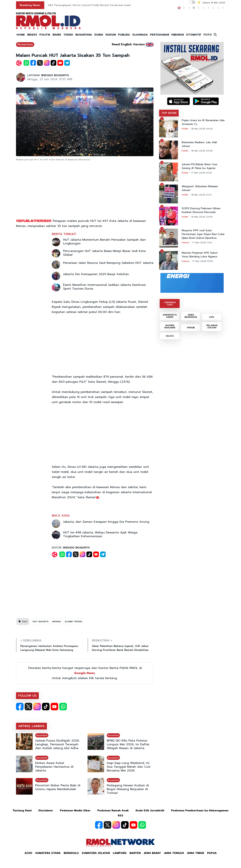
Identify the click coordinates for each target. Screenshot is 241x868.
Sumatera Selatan (96, 853)
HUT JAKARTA (41, 622)
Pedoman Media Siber (75, 811)
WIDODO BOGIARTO (55, 75)
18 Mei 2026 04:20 (202, 129)
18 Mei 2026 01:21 (201, 195)
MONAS (57, 622)
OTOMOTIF (194, 35)
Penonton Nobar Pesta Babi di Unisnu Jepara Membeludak (58, 787)
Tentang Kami (22, 811)
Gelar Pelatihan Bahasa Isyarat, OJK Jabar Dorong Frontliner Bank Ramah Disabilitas (120, 648)
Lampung (120, 853)
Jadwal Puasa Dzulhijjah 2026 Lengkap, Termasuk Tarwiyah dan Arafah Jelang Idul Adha (57, 744)
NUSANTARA (84, 35)
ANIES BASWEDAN (191, 316)
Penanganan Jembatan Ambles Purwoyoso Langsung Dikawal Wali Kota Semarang (49, 648)
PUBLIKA (124, 35)
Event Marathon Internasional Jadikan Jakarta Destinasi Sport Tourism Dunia (104, 287)
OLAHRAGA (140, 35)
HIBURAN (178, 35)
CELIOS (170, 336)
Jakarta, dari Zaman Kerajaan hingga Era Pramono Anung (106, 522)
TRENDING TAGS (170, 304)
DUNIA (99, 35)
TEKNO (68, 35)
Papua (212, 853)
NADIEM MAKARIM (170, 326)
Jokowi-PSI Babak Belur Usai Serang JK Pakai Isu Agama (199, 166)
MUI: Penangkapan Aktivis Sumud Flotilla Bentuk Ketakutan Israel (90, 5)
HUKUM (111, 35)
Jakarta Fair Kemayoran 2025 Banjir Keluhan (96, 274)
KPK (212, 317)
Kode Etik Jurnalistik (150, 811)
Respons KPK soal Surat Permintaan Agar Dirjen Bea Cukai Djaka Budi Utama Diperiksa (203, 234)
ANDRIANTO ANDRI (170, 316)
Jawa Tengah (174, 853)
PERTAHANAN (160, 35)
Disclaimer (46, 811)
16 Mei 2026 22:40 (202, 217)
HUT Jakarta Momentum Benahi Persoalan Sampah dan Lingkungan (104, 242)
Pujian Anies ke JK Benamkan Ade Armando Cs (203, 122)
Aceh (28, 853)
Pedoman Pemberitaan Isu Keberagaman (200, 811)
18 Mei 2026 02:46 (202, 151)
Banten (135, 853)
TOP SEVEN (169, 113)
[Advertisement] (85, 190)
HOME (21, 35)
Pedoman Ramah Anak (113, 811)
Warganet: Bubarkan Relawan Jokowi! (200, 188)
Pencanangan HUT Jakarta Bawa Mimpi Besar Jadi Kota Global (104, 253)
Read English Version (128, 44)
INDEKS (32, 35)
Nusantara (25, 44)
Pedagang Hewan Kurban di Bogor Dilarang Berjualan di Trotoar (128, 789)
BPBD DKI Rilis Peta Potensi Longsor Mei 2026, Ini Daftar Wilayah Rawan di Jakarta (128, 744)
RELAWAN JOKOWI (212, 326)
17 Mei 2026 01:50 (203, 261)
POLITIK (45, 35)
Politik (185, 129)
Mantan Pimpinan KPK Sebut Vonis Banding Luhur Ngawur (200, 255)
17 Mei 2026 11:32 (202, 243)
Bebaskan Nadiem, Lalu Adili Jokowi (199, 144)
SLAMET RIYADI (73, 622)
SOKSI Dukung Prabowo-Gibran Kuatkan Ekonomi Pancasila (201, 210)
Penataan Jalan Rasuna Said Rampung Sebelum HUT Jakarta (108, 263)
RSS (120, 816)
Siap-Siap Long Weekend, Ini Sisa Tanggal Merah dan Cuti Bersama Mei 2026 (129, 767)
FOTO (208, 35)
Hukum (186, 243)
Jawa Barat (152, 853)
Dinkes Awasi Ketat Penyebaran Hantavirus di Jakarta (54, 767)
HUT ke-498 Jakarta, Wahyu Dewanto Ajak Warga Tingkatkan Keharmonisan (100, 534)
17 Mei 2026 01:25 (201, 173)
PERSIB (191, 328)
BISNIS (57, 35)
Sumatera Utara (48, 853)
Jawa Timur (196, 853)
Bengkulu (71, 853)
